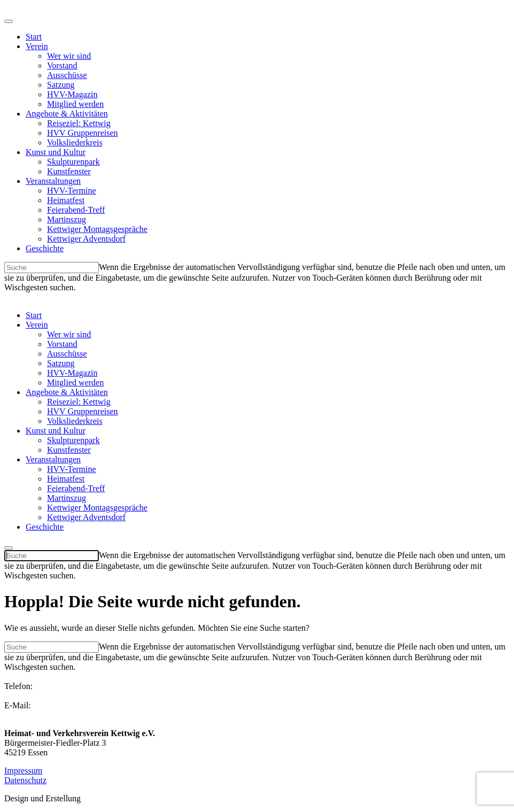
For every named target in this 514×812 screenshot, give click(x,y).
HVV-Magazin (72, 94)
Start (34, 37)
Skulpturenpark (73, 162)
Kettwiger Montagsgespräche (97, 229)
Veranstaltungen (53, 181)
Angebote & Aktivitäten (67, 114)
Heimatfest (66, 200)
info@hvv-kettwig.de (41, 715)
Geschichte (45, 248)
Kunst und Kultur (56, 152)
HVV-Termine (72, 191)
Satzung (61, 85)
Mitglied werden (75, 104)
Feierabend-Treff (76, 210)
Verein (37, 46)
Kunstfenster (69, 171)
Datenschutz (25, 780)
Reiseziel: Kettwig (79, 123)
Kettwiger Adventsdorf (86, 239)
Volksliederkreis (75, 142)
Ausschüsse (67, 75)
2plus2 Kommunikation (123, 798)
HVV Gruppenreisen (83, 133)
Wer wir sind (69, 56)
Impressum (23, 771)
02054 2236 (25, 696)
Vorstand (62, 65)
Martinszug (67, 219)
